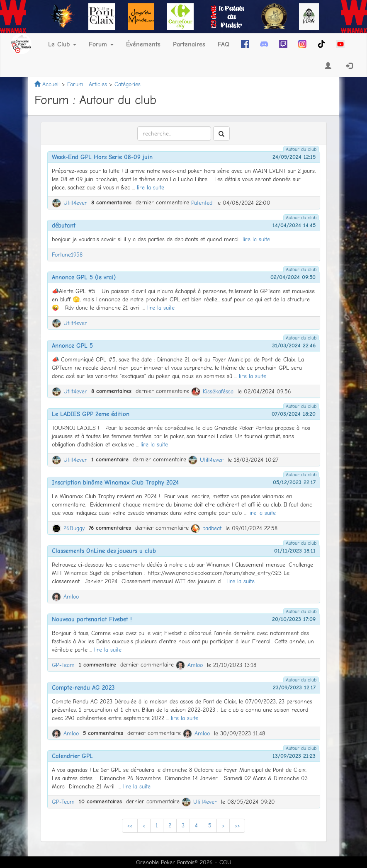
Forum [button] (101, 44)
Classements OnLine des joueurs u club (104, 551)
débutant (64, 225)
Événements (143, 44)
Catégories (128, 84)
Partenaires (189, 44)
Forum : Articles (87, 84)
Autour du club (301, 149)
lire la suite (151, 188)
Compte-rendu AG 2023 (83, 688)
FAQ (224, 44)
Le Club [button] (62, 44)
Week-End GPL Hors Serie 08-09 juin (102, 157)
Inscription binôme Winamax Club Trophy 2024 (115, 482)
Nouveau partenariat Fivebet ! (92, 619)
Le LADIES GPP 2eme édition (91, 414)
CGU (225, 862)
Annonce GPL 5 (72, 346)
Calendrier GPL (72, 756)
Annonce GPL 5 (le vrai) (84, 277)
